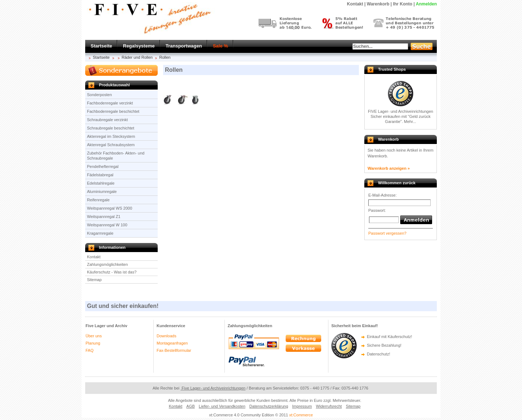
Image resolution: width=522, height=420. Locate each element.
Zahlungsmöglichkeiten (107, 264)
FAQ (90, 350)
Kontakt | (356, 4)
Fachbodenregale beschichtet (113, 111)
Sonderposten (100, 95)
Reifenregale (98, 200)
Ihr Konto (403, 4)
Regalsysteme (139, 46)
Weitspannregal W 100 (107, 225)
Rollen (165, 57)
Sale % (220, 46)
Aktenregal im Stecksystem (111, 136)
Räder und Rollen (137, 57)
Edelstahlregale (101, 183)
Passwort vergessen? (387, 233)
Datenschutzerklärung (269, 406)
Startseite (101, 46)
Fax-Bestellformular (174, 350)
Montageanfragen (172, 343)
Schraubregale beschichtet (111, 128)
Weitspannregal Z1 (104, 217)
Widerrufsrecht (329, 406)
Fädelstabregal (100, 175)
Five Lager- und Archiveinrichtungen (213, 388)
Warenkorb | (379, 4)
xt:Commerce (301, 415)
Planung (93, 343)
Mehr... (410, 122)
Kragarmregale (100, 233)
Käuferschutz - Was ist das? (112, 272)
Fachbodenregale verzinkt (110, 103)
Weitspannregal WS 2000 (110, 208)
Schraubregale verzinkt (107, 120)
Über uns (94, 336)
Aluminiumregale (102, 192)
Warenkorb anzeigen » (389, 168)
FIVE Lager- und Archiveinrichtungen (401, 111)
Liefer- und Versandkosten (222, 406)
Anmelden (426, 4)
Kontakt (94, 257)
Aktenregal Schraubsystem (111, 145)
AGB (190, 406)
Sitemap (94, 280)
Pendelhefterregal (103, 166)
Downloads (166, 336)
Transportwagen (184, 46)
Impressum (302, 406)
